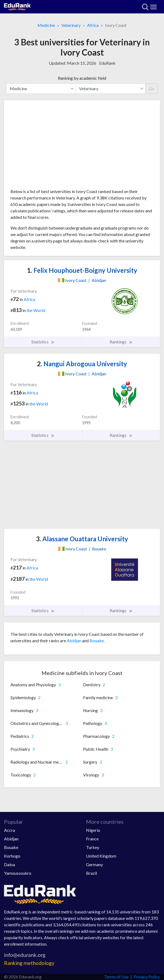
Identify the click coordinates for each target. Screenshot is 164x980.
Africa (93, 25)
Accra (10, 830)
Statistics (43, 342)
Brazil (92, 873)
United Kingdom (101, 856)
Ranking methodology (29, 963)
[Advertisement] (82, 146)
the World (36, 310)
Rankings (121, 342)
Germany (94, 864)
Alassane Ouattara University (82, 539)
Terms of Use (116, 977)
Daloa (10, 864)
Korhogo (12, 856)
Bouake (97, 640)
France (92, 839)
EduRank (107, 63)
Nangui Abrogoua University (82, 364)
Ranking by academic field (82, 78)
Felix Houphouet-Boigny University (82, 270)
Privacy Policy (147, 977)
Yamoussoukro (18, 873)
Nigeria (93, 830)
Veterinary (71, 25)
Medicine (46, 25)
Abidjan (74, 640)
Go (152, 88)
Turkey (93, 847)
